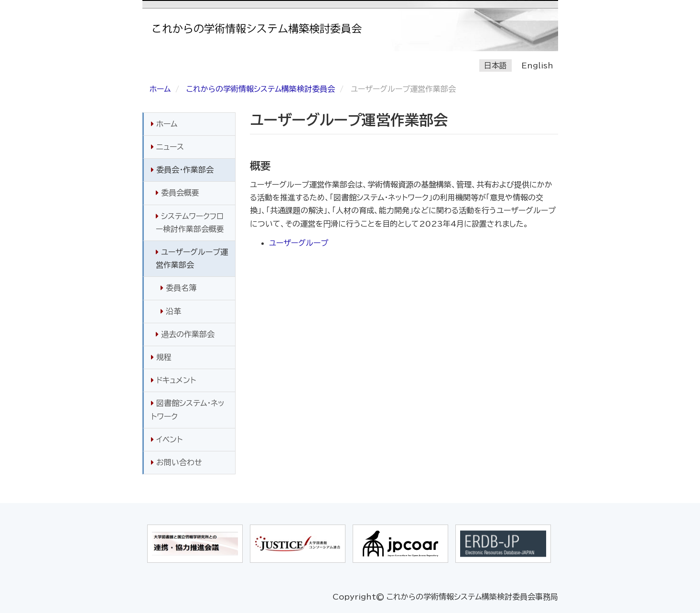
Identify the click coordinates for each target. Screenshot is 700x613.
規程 (161, 357)
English (537, 66)
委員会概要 (178, 193)
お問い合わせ (177, 462)
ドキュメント (173, 380)
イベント (167, 439)
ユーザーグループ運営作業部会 (192, 258)
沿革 (171, 311)
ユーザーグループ (299, 243)
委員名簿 (178, 288)
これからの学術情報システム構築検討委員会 (261, 89)
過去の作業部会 (185, 334)
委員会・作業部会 (182, 170)
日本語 (495, 66)
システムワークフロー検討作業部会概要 (190, 223)
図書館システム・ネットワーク (188, 410)
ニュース (167, 147)
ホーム (160, 89)
